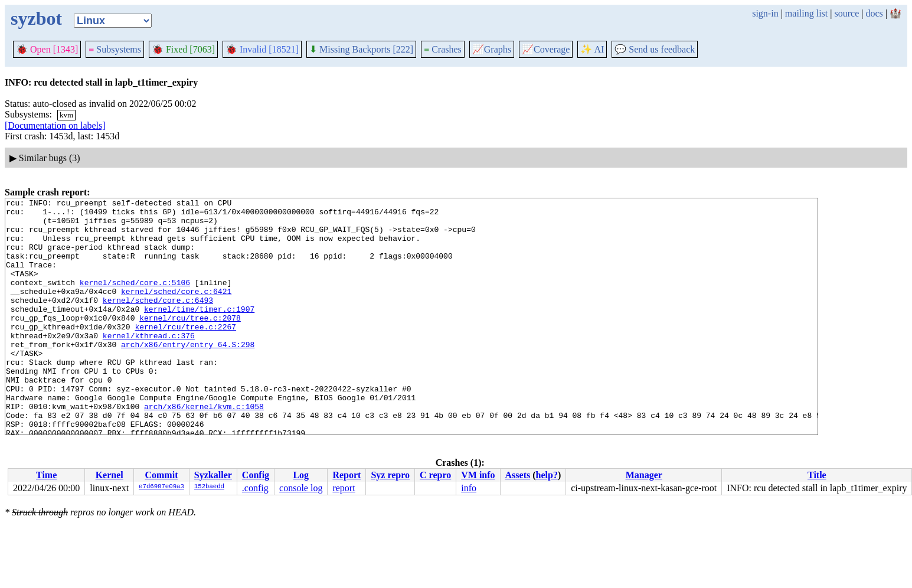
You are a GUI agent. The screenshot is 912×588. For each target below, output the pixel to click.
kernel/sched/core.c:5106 (135, 300)
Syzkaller (213, 475)
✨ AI (592, 49)
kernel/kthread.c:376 (149, 364)
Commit (161, 475)
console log (301, 488)
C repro (435, 475)
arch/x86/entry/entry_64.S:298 (188, 374)
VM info (478, 475)
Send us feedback (655, 49)
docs (874, 13)
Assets (518, 475)
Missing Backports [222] (361, 49)
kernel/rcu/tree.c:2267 (185, 353)
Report (347, 475)
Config (256, 475)
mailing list (806, 13)
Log (301, 475)
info (469, 488)
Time (46, 475)
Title (817, 475)
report (344, 488)
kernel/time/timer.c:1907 (199, 332)
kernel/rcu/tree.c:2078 (190, 342)
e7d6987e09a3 (161, 487)
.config (255, 488)
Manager (644, 475)
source (847, 13)
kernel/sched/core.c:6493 (158, 321)
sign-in (765, 13)
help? (547, 475)
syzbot (36, 18)
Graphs (492, 49)
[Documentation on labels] (55, 125)
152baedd (209, 487)
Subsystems (115, 49)
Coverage (546, 49)
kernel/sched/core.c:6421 (176, 311)
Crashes (443, 49)
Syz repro (390, 475)
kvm (66, 115)
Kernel (109, 475)
